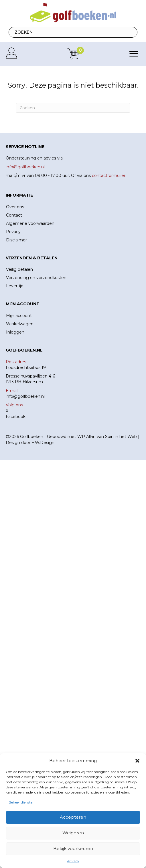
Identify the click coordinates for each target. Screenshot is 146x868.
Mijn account (19, 316)
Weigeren (73, 833)
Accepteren (73, 817)
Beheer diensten (22, 802)
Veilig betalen (19, 269)
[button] (137, 761)
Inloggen (15, 332)
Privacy (73, 861)
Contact (14, 215)
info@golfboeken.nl (25, 396)
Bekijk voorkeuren (73, 848)
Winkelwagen (20, 324)
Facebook (16, 417)
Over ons (15, 207)
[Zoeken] (73, 108)
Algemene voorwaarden (30, 223)
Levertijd (15, 286)
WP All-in (86, 437)
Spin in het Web (121, 437)
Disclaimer (16, 240)
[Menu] (134, 54)
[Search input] (73, 32)
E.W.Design (43, 443)
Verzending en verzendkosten (36, 278)
